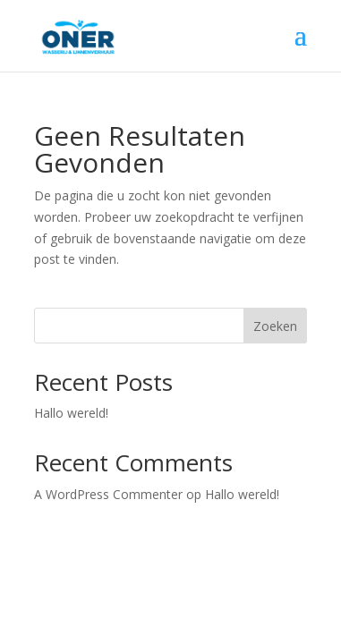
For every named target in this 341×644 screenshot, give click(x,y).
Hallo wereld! (71, 413)
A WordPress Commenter (108, 494)
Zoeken (275, 326)
